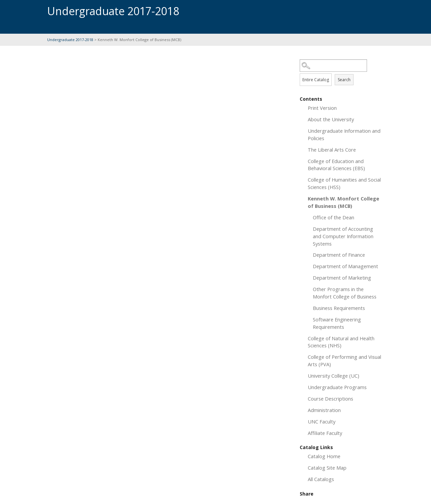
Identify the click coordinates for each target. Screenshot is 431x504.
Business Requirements (339, 308)
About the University (331, 119)
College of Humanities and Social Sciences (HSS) (344, 183)
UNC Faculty (322, 421)
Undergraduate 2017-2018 (71, 40)
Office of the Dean (334, 217)
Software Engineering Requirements (337, 323)
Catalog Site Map (327, 468)
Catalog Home (324, 456)
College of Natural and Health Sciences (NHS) (341, 342)
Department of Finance (339, 255)
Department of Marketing (342, 278)
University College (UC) (334, 376)
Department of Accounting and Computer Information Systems (343, 236)
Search (344, 80)
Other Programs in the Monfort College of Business (345, 293)
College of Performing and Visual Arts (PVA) (344, 360)
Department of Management (345, 266)
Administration (324, 410)
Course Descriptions (330, 399)
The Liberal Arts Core (332, 150)
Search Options (342, 72)
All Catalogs (321, 479)
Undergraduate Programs (337, 387)
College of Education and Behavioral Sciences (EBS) (336, 165)
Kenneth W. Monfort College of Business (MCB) (343, 202)
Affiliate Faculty (325, 433)
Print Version (322, 108)
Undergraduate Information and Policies (344, 134)
